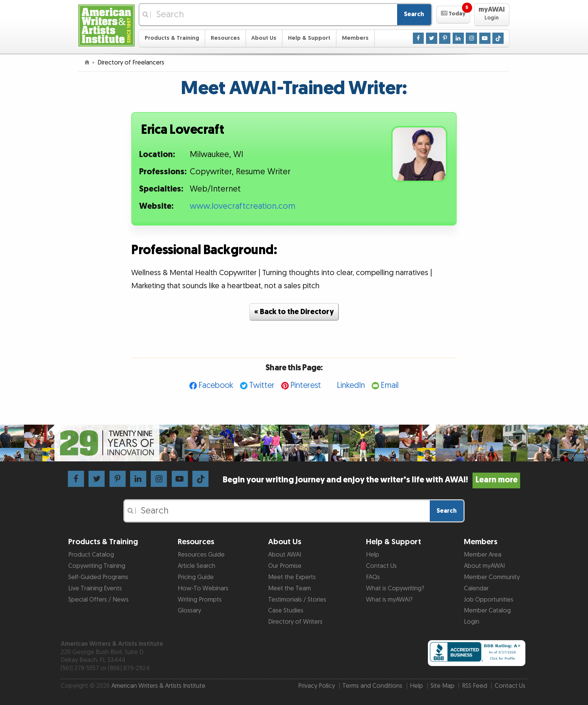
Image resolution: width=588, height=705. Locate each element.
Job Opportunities (489, 600)
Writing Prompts (200, 600)
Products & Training (172, 38)
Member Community (492, 577)
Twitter (262, 385)
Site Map (442, 686)
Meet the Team (289, 588)
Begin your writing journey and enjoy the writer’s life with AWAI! (371, 480)
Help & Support (309, 38)
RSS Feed (475, 686)
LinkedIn (351, 385)
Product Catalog (91, 555)
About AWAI (285, 555)
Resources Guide (201, 555)
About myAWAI (484, 566)
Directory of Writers (295, 622)
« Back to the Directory (294, 312)
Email (390, 385)
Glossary (189, 611)
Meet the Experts (292, 577)
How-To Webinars (203, 588)
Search (414, 14)
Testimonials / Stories (297, 600)
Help (373, 555)
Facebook (216, 385)
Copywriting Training (97, 566)
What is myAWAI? (389, 600)
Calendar (476, 588)
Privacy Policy (316, 686)
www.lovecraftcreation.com (243, 206)
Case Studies (286, 611)
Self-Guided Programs (98, 577)
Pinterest (306, 385)
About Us (264, 38)
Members (355, 38)
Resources (225, 38)
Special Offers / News (98, 600)
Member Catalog (487, 611)
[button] (453, 15)
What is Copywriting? (395, 588)
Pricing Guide (196, 577)
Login (472, 622)
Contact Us (381, 566)
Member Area (483, 555)
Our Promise (285, 566)
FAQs (373, 577)
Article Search (196, 566)
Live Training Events (95, 588)
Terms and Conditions (372, 686)
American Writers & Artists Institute (158, 686)
